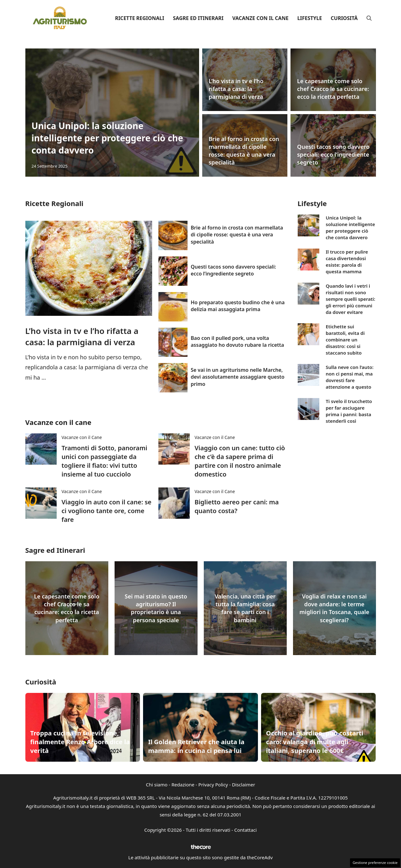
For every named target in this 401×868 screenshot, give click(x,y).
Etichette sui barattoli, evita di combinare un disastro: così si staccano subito (345, 340)
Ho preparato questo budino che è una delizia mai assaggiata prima (238, 306)
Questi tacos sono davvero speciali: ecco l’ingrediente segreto (333, 154)
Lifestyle (310, 18)
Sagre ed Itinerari (198, 18)
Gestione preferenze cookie (375, 863)
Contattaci (245, 830)
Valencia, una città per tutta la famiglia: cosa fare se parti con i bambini (245, 608)
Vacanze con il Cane (260, 18)
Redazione (183, 785)
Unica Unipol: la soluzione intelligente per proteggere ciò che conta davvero (108, 138)
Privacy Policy (213, 785)
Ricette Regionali (139, 18)
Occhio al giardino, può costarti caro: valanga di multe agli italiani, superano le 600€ (315, 742)
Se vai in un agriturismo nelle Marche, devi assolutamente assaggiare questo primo (237, 377)
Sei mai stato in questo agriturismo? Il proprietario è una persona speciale (156, 608)
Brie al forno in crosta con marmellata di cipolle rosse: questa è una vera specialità (244, 151)
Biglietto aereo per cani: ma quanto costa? (237, 506)
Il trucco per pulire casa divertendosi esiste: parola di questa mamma (347, 262)
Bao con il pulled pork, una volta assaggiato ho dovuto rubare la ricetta (237, 341)
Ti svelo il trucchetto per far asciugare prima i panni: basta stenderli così (349, 411)
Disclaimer (244, 785)
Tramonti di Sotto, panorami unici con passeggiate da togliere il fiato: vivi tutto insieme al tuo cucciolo (105, 461)
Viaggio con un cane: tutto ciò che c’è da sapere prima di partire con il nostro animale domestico (240, 461)
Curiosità (344, 18)
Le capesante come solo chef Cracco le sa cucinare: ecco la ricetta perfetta (333, 89)
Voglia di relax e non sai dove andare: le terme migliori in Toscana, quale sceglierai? (334, 608)
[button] (369, 18)
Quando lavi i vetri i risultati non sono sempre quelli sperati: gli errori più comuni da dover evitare (350, 299)
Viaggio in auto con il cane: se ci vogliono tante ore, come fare (107, 511)
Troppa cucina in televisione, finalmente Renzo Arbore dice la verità (80, 742)
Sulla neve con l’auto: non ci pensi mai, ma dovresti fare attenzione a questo (350, 377)
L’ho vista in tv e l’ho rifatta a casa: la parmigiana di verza (236, 89)
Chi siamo (157, 785)
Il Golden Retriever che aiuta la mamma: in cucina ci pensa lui (196, 746)
